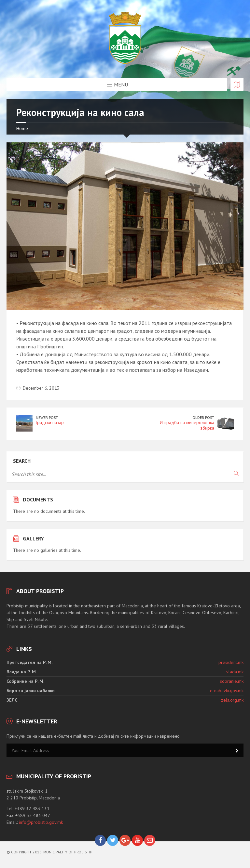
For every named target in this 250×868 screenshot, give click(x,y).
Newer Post (47, 417)
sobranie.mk (232, 681)
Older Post (203, 417)
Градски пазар (50, 422)
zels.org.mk (232, 700)
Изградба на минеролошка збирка (187, 425)
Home (22, 128)
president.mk (231, 662)
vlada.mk (235, 672)
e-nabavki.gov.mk (227, 691)
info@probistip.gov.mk (41, 822)
